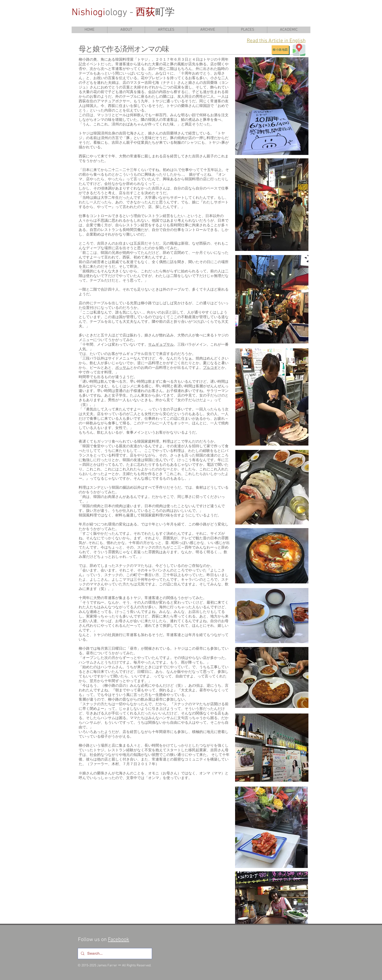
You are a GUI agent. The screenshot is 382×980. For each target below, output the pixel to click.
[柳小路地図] (280, 50)
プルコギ (210, 368)
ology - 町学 (123, 13)
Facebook (119, 940)
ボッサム (123, 368)
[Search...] (114, 954)
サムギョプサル (161, 345)
